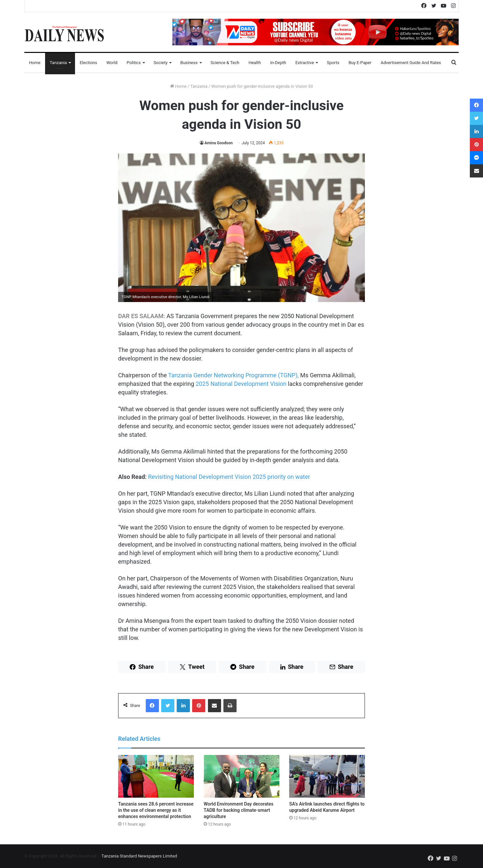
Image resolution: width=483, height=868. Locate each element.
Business (189, 63)
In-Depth (278, 63)
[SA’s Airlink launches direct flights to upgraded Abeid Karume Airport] (327, 776)
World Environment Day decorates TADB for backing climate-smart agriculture (239, 810)
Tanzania (58, 63)
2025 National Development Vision (241, 384)
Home (35, 63)
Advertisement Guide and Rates (411, 63)
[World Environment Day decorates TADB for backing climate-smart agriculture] (241, 776)
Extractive (305, 63)
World (112, 63)
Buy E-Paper (360, 63)
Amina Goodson (219, 143)
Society (161, 63)
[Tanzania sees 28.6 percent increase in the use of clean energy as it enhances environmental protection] (156, 776)
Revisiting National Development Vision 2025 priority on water (229, 477)
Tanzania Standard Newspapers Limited (139, 856)
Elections (88, 63)
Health (255, 63)
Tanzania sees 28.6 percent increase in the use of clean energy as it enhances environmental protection (156, 810)
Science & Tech (225, 63)
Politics (134, 63)
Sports (333, 63)
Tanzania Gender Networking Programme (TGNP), (233, 375)
